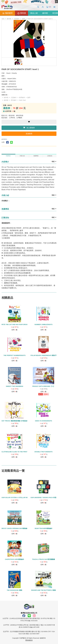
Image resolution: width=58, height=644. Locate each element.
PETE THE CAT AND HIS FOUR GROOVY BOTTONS (19, 324)
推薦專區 (36, 156)
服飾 (24, 19)
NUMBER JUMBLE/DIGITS (43, 324)
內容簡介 (8, 156)
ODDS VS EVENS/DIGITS (43, 421)
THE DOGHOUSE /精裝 (14, 590)
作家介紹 (22, 156)
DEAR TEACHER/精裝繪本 (43, 528)
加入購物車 (29, 128)
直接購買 (29, 134)
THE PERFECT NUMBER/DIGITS (14, 355)
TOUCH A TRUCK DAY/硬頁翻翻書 (43, 559)
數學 (29, 97)
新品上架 (34, 13)
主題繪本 (17, 19)
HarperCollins (12, 79)
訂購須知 (50, 156)
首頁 (3, 19)
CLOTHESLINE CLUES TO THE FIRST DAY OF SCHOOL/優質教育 (24, 452)
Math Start (23, 100)
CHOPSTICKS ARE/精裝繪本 (14, 559)
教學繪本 (22, 97)
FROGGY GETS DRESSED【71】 (44, 386)
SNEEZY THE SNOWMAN (14, 386)
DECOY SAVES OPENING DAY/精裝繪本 (15, 528)
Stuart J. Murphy (12, 73)
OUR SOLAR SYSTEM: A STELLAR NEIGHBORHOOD (20, 498)
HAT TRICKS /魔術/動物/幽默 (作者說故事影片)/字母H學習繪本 (22, 421)
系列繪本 (14, 100)
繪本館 (45, 13)
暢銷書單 (7, 13)
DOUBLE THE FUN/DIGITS (43, 452)
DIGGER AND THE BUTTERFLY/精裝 (43, 590)
